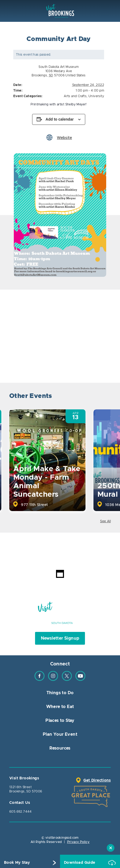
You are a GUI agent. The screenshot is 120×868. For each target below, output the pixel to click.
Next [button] (106, 397)
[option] (60, 215)
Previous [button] (91, 397)
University (96, 96)
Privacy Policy (78, 842)
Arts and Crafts (75, 96)
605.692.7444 (21, 812)
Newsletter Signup (60, 638)
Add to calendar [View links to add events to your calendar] (60, 119)
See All (105, 521)
